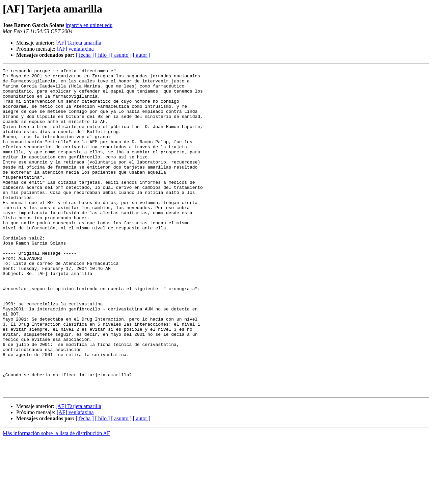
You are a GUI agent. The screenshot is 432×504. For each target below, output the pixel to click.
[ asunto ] (121, 55)
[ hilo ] (103, 55)
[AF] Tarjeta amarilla (78, 43)
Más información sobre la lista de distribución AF (56, 498)
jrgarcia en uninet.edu (89, 25)
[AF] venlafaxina (75, 49)
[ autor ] (142, 55)
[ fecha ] (85, 55)
